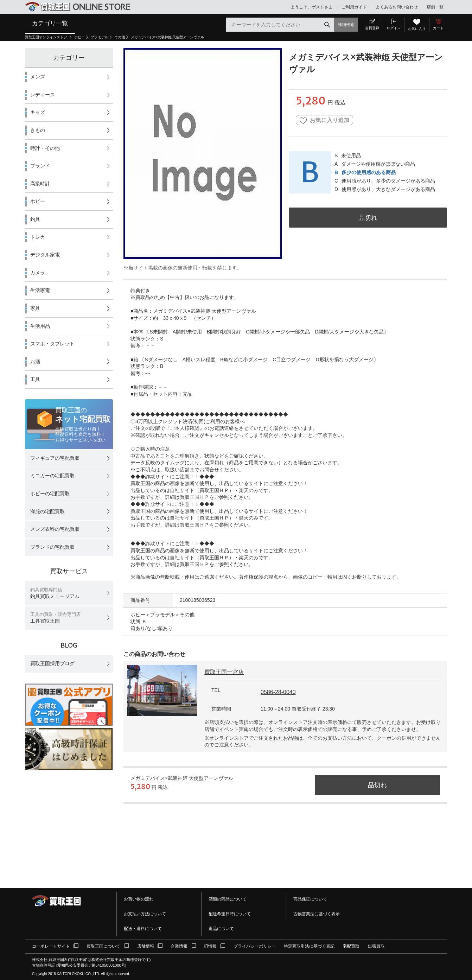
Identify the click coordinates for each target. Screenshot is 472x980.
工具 (35, 379)
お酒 (35, 362)
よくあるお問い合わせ (397, 7)
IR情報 (210, 946)
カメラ (38, 273)
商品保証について (310, 899)
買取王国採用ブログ (52, 663)
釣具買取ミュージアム (55, 593)
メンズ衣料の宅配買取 (55, 529)
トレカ (38, 237)
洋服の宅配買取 (47, 511)
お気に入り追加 (324, 120)
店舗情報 (146, 946)
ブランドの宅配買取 (52, 547)
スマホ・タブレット (52, 344)
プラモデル (100, 37)
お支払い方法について (145, 914)
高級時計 (40, 184)
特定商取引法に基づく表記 (309, 946)
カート (438, 28)
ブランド (40, 166)
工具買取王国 (55, 618)
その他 (120, 37)
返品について (221, 929)
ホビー (79, 37)
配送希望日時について (230, 914)
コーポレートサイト (51, 946)
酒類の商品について (228, 899)
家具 (35, 308)
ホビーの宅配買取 (50, 494)
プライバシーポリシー (255, 946)
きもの (38, 130)
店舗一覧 (435, 7)
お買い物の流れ (139, 899)
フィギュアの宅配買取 (55, 458)
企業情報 (179, 946)
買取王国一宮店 (224, 672)
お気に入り (417, 29)
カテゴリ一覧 (50, 23)
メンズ (38, 77)
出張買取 (376, 946)
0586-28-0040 (278, 692)
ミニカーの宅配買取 (52, 476)
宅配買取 (351, 946)
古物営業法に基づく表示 (317, 914)
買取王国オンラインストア (47, 37)
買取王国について (103, 946)
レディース (43, 95)
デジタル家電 (45, 255)
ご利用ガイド (354, 7)
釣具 (35, 219)
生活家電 (40, 290)
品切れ (368, 218)
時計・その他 (45, 148)
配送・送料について (143, 929)
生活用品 (40, 326)
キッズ (38, 112)
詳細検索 (346, 25)
